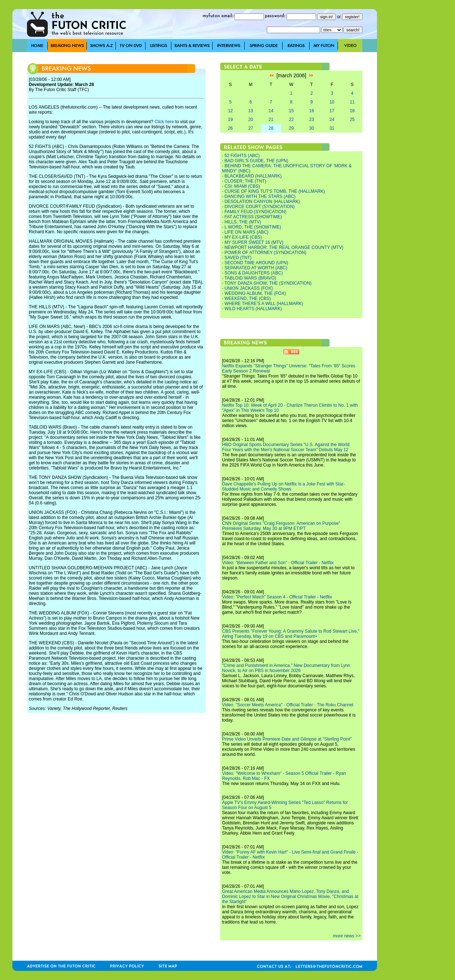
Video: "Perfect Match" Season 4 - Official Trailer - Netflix (277, 597)
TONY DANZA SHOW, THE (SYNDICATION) (268, 283)
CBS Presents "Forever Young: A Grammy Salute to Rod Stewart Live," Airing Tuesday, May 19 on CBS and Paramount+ (291, 634)
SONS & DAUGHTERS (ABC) (254, 273)
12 (230, 111)
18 (352, 111)
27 (251, 128)
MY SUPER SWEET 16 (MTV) (254, 242)
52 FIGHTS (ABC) (242, 156)
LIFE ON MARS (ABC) (247, 232)
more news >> (347, 936)
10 (332, 102)
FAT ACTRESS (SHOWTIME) (253, 217)
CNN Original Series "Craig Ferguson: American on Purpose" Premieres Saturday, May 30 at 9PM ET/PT (281, 526)
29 (291, 128)
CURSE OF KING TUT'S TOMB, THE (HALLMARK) (275, 191)
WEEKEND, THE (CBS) (248, 298)
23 (312, 120)
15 (291, 111)
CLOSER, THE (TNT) (245, 181)
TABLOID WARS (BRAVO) (250, 278)
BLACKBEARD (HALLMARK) (253, 176)
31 (332, 128)
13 (251, 111)
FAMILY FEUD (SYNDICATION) (256, 212)
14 (271, 111)
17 (332, 111)
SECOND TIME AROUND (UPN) (256, 263)
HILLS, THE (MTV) (243, 222)
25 (352, 120)
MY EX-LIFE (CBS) (243, 237)
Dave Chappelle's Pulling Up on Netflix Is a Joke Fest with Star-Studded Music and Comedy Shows (283, 487)
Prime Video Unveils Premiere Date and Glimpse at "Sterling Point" (287, 739)
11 (352, 102)
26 (230, 128)
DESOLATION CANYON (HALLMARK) (262, 202)
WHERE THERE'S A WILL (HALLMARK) (264, 304)
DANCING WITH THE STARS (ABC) (260, 196)
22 (291, 120)
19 (230, 120)
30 (312, 128)
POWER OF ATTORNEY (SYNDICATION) (265, 253)
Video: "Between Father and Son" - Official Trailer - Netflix (278, 563)
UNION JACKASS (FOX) (249, 288)
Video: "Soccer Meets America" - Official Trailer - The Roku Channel (288, 705)
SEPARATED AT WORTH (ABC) (256, 268)
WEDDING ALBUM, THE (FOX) (255, 293)
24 (332, 120)
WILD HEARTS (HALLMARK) (253, 309)
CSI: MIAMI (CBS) (242, 186)
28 (271, 128)
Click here (164, 122)
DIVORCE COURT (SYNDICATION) (260, 207)
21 (271, 120)
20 (251, 120)
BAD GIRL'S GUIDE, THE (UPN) (256, 161)
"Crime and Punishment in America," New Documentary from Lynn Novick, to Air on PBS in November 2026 (286, 668)
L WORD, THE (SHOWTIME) (253, 227)
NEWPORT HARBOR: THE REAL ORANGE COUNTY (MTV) (284, 247)
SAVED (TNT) (238, 258)
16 (312, 111)
